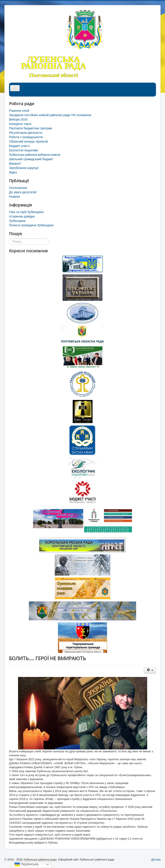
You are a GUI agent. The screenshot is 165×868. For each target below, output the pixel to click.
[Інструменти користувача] (150, 670)
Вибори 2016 (18, 119)
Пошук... (9, 239)
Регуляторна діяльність (26, 133)
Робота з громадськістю (26, 137)
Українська (27, 864)
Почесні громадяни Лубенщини (31, 225)
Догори (156, 860)
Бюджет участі (19, 146)
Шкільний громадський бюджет (31, 159)
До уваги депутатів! (23, 192)
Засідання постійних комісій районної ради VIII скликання (50, 115)
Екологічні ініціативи (24, 150)
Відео (13, 172)
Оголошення (18, 188)
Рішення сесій (19, 111)
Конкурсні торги (20, 124)
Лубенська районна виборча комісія (35, 155)
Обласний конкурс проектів (28, 141)
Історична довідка (22, 216)
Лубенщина (17, 221)
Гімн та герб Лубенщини (26, 212)
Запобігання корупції (24, 168)
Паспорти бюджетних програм (31, 128)
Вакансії (15, 164)
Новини (14, 197)
